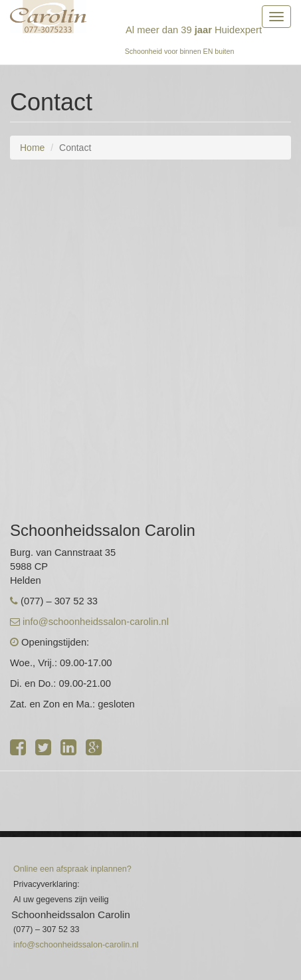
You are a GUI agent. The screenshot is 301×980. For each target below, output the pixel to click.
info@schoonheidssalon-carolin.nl (96, 622)
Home (32, 148)
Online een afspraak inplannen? (72, 869)
